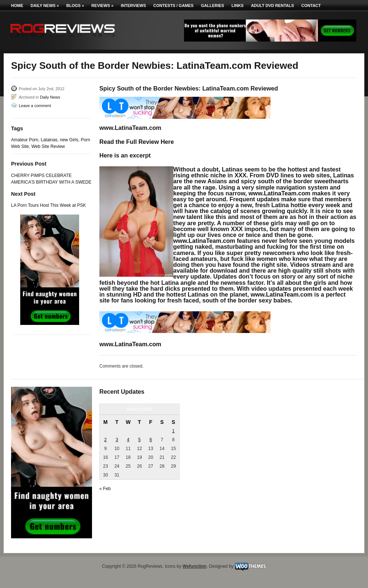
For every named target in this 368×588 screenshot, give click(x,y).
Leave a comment (35, 106)
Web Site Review (48, 146)
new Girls (69, 140)
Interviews (133, 6)
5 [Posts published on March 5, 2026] (140, 440)
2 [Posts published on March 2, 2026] (105, 440)
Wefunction (194, 566)
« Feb (105, 489)
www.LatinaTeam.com (130, 128)
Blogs (75, 6)
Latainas (49, 140)
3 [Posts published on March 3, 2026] (117, 440)
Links (238, 6)
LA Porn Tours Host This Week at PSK (48, 205)
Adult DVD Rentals (273, 6)
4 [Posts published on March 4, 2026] (128, 440)
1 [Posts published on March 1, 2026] (174, 431)
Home (17, 6)
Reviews (102, 6)
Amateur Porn (25, 140)
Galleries (213, 6)
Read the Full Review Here (137, 142)
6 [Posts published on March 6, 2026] (151, 440)
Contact (311, 6)
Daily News (45, 6)
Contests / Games (174, 6)
